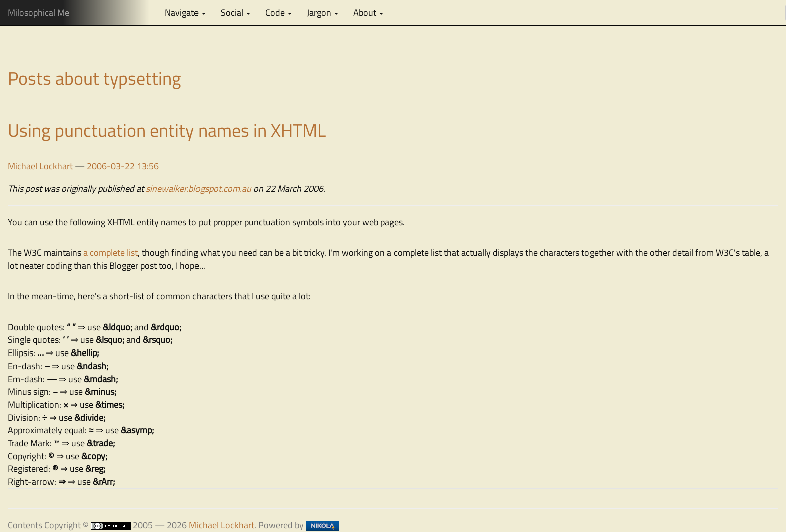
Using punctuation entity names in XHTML (167, 130)
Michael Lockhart (40, 166)
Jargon (323, 12)
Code (278, 12)
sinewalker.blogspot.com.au (199, 188)
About (368, 12)
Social (235, 12)
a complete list (111, 252)
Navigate (185, 12)
